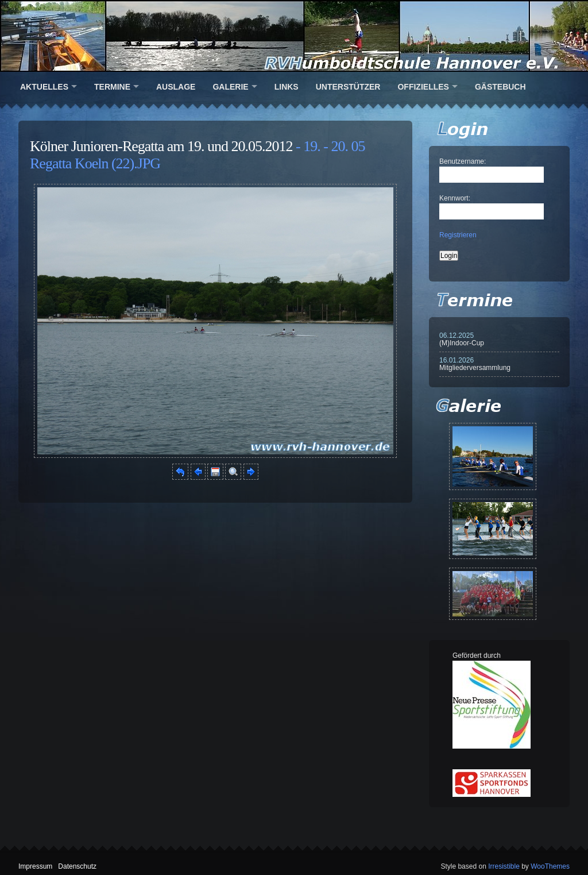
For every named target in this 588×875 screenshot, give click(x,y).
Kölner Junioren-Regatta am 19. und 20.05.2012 (161, 146)
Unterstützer (348, 87)
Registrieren (458, 235)
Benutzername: (463, 161)
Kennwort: (455, 198)
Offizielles (423, 87)
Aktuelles (44, 87)
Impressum (35, 866)
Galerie (230, 87)
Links (287, 87)
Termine (112, 87)
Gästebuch (500, 87)
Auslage (176, 87)
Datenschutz (77, 866)
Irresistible (504, 866)
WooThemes (550, 866)
